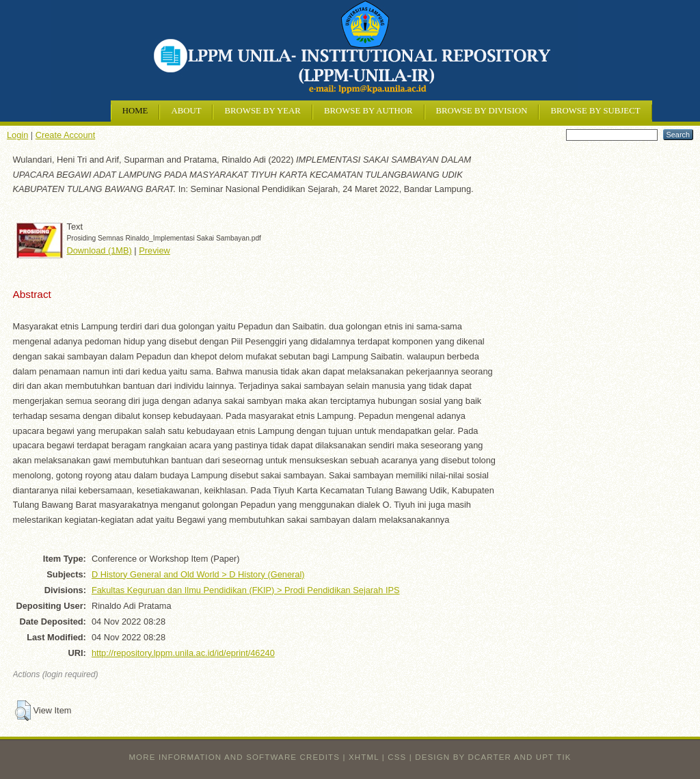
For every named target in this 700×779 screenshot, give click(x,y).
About (186, 111)
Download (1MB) (99, 250)
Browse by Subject (595, 111)
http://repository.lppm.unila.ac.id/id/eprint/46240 (183, 653)
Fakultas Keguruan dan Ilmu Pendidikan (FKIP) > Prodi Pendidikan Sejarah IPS (246, 590)
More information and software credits (234, 757)
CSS (397, 757)
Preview (154, 250)
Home (135, 111)
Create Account (66, 135)
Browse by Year (262, 111)
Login (17, 135)
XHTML (364, 757)
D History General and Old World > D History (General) (198, 574)
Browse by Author (368, 111)
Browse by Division (482, 111)
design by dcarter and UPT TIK (493, 757)
